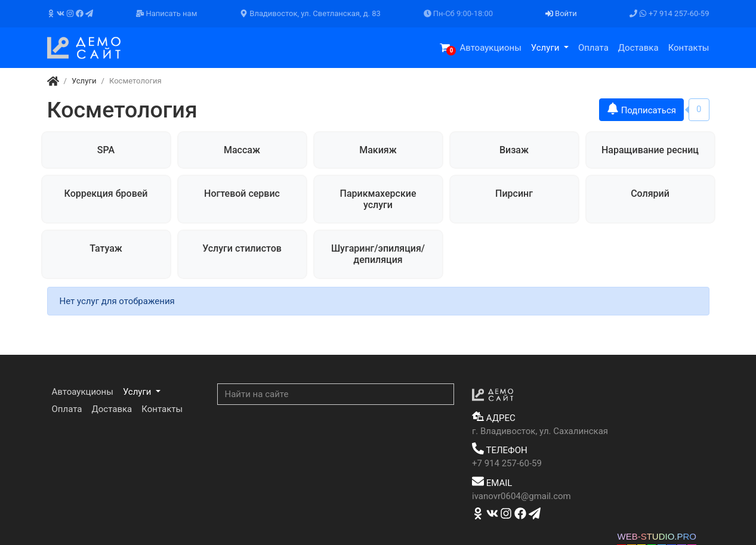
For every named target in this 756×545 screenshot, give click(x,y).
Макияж (378, 150)
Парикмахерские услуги (378, 199)
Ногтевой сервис (242, 193)
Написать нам (166, 13)
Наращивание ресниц (650, 150)
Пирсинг (514, 193)
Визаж (514, 150)
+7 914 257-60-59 (669, 13)
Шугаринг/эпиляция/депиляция (378, 254)
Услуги (546, 48)
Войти (561, 13)
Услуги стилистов (242, 248)
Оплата (593, 48)
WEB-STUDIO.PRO (657, 536)
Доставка (638, 48)
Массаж (242, 150)
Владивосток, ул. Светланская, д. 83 (310, 13)
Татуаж (106, 248)
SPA (106, 150)
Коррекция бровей (106, 193)
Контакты (689, 48)
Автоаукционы (490, 48)
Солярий (650, 193)
